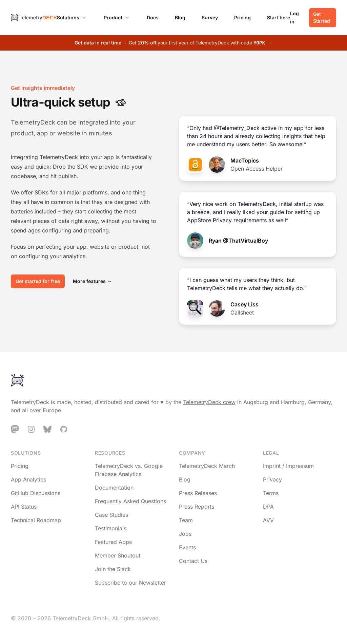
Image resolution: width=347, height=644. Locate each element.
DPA (268, 507)
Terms (271, 493)
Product (117, 18)
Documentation (114, 488)
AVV (268, 520)
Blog (180, 17)
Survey (210, 17)
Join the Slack (113, 569)
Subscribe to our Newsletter (130, 583)
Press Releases (198, 493)
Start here (279, 17)
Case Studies (111, 515)
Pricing (242, 17)
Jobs (185, 534)
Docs (153, 17)
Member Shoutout (118, 555)
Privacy (272, 479)
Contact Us (193, 561)
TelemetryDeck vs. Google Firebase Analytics (129, 470)
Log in (294, 17)
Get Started (322, 17)
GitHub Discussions (36, 493)
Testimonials (111, 528)
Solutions (72, 18)
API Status (24, 507)
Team (186, 520)
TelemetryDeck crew (209, 402)
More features (92, 281)
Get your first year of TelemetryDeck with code (173, 43)
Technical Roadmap (36, 520)
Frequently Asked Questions (130, 501)
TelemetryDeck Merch (207, 466)
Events (187, 547)
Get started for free (38, 281)
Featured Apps (113, 542)
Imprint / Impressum (288, 466)
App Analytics (28, 479)
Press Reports (197, 507)
